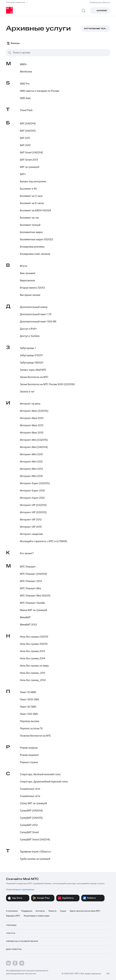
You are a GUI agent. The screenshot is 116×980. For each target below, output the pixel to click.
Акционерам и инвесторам (37, 916)
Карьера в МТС (13, 916)
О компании (12, 911)
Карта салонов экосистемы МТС (85, 911)
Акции (63, 911)
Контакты (40, 911)
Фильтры (13, 43)
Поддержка (27, 911)
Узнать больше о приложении (20, 890)
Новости (52, 911)
